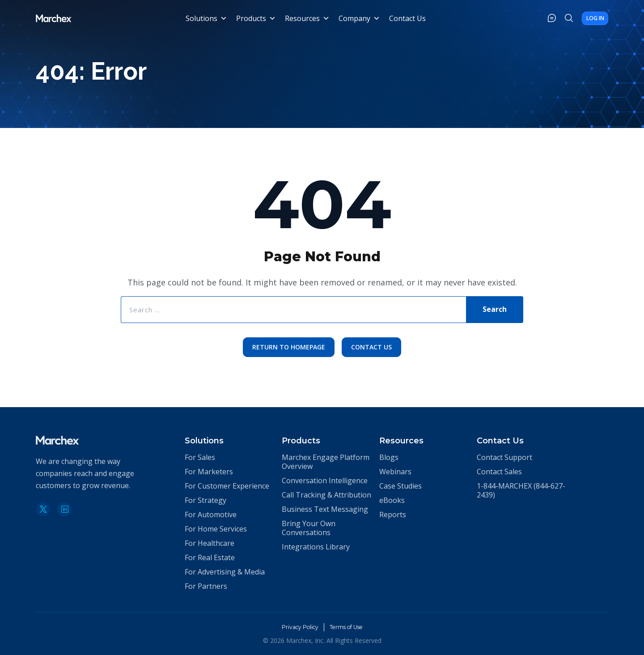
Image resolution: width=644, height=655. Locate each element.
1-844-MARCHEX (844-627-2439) (521, 490)
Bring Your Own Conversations (309, 528)
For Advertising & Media (225, 572)
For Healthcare (210, 543)
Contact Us (408, 20)
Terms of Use (349, 627)
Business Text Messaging (325, 509)
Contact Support (504, 457)
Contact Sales (499, 472)
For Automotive (211, 515)
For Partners (206, 586)
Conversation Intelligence (325, 481)
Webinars (395, 472)
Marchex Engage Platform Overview (326, 462)
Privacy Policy (296, 627)
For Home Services (216, 529)
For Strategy (205, 500)
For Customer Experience (227, 486)
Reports (393, 515)
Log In (587, 20)
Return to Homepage (287, 352)
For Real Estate (210, 557)
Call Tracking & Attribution (326, 495)
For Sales (200, 457)
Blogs (389, 457)
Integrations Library (316, 547)
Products (257, 20)
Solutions (207, 20)
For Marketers (209, 472)
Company (360, 20)
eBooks (392, 500)
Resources (308, 20)
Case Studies (400, 486)
